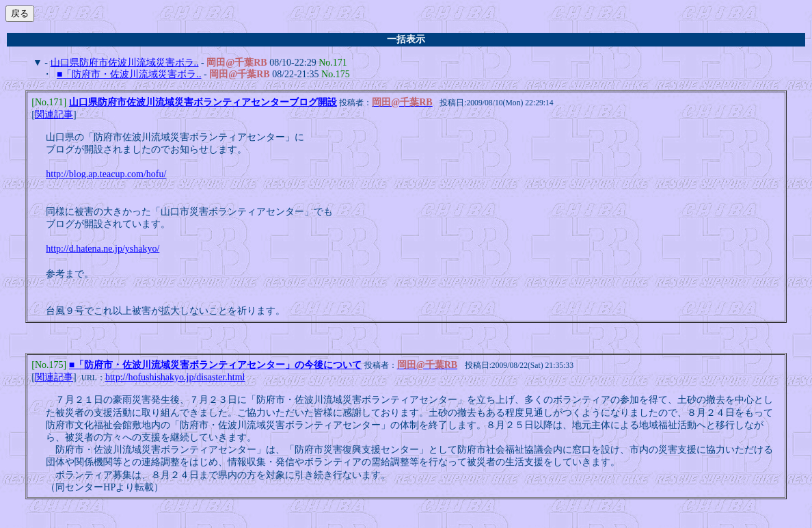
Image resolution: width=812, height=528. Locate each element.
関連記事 (54, 116)
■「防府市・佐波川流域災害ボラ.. (129, 74)
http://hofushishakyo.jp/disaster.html (175, 380)
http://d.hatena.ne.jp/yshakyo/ (103, 250)
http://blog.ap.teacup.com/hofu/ (106, 175)
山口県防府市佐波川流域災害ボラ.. (125, 63)
